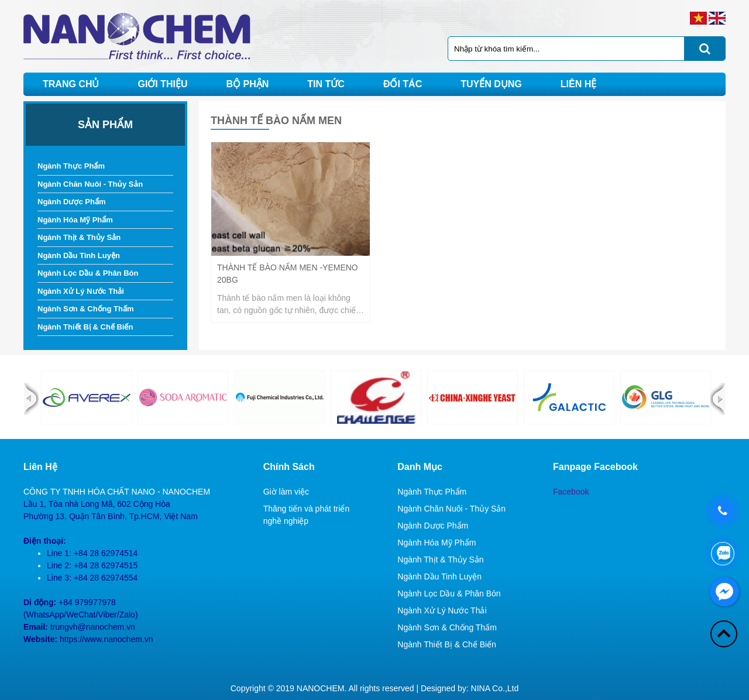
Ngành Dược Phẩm (71, 202)
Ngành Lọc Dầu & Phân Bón (88, 273)
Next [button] (718, 399)
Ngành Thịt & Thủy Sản (79, 237)
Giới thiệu (162, 84)
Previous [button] (31, 399)
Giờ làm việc (286, 492)
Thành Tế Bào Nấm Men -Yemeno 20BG (288, 274)
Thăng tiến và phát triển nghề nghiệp (307, 515)
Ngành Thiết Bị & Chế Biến (85, 327)
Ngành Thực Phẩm (71, 166)
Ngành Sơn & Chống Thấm (86, 309)
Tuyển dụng (491, 84)
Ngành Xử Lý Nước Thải (81, 291)
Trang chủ (71, 84)
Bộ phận (248, 84)
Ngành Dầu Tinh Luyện (79, 255)
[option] (86, 397)
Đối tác (403, 84)
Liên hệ (578, 84)
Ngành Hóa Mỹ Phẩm (75, 220)
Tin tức (326, 84)
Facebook (571, 492)
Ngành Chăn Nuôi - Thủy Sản (90, 184)
